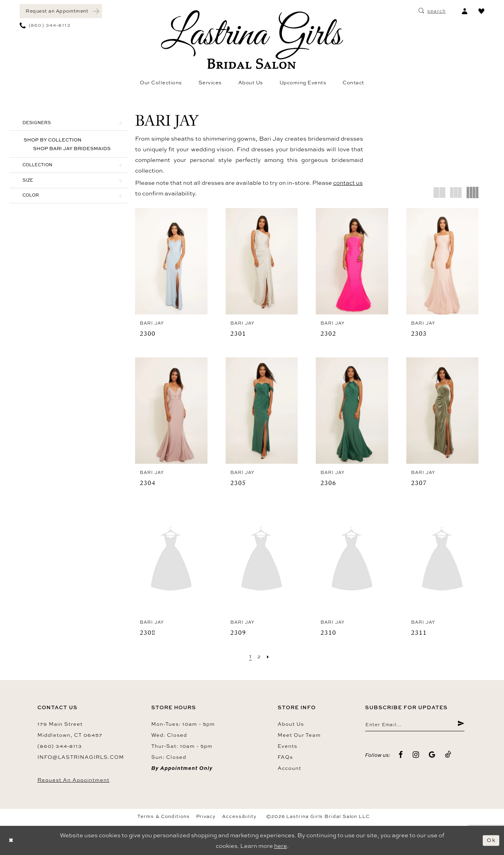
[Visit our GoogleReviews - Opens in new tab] (432, 756)
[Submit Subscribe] (460, 725)
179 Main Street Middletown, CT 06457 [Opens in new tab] (70, 729)
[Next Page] (269, 656)
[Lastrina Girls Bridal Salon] (252, 40)
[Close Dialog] (12, 840)
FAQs (285, 757)
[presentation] (171, 261)
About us (291, 724)
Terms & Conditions (164, 816)
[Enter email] (415, 725)
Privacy (206, 816)
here (281, 846)
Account (289, 768)
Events (287, 746)
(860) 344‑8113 (60, 746)
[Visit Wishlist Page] (481, 11)
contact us (348, 183)
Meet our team (299, 735)
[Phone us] (45, 25)
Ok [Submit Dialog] (491, 840)
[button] (464, 11)
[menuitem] (61, 11)
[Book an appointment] (61, 11)
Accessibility (239, 816)
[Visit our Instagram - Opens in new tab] (416, 756)
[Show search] (432, 11)
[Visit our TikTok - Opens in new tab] (448, 756)
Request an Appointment (73, 780)
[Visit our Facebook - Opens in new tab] (401, 756)
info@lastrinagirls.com (81, 757)
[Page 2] (259, 656)
